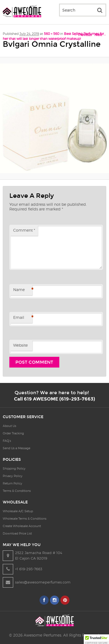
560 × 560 (52, 34)
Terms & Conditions (17, 491)
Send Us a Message (16, 448)
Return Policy (12, 483)
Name (23, 290)
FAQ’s (7, 441)
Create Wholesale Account (22, 526)
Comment (24, 230)
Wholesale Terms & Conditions (25, 519)
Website (20, 345)
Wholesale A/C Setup (18, 511)
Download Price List (17, 533)
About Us (9, 426)
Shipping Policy (14, 468)
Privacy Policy (13, 476)
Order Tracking (13, 433)
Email (23, 318)
